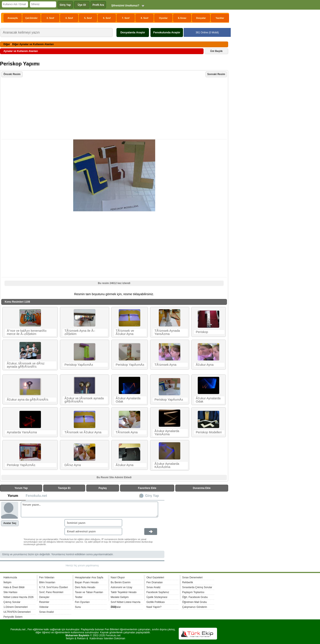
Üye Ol (82, 5)
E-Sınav (182, 18)
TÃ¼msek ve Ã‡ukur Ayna (125, 332)
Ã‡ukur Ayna (205, 365)
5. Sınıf (88, 18)
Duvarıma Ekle (202, 488)
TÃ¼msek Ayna (165, 365)
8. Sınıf (145, 18)
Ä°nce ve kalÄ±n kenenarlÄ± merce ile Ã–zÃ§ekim (27, 332)
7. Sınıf (126, 18)
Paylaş (103, 488)
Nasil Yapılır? (154, 607)
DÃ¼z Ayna (73, 465)
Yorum (13, 496)
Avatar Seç (10, 523)
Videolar (44, 607)
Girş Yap (152, 496)
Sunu (78, 607)
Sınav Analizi (47, 612)
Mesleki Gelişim (120, 597)
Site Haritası (10, 592)
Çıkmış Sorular (12, 602)
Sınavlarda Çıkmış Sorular (197, 587)
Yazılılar (220, 18)
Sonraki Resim (216, 74)
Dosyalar (201, 18)
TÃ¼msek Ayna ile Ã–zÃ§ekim (80, 332)
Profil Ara (98, 5)
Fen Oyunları (82, 602)
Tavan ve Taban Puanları (89, 592)
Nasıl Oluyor (118, 577)
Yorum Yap (21, 488)
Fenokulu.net (36, 496)
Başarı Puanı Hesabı (87, 582)
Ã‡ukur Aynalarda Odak (128, 400)
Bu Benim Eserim (121, 582)
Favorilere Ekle (147, 488)
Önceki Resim (12, 74)
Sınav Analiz (153, 587)
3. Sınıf (50, 18)
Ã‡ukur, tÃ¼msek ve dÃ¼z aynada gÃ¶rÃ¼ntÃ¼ (26, 365)
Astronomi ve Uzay (121, 587)
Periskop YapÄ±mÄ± (79, 365)
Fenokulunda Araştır (167, 32)
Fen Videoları (47, 577)
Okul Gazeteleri (155, 577)
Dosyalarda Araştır (133, 32)
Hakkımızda (10, 577)
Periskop (202, 332)
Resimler (44, 602)
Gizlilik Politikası (156, 602)
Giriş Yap (65, 5)
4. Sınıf (69, 18)
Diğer (7, 44)
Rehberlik (188, 582)
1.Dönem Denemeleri (16, 607)
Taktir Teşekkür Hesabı (124, 592)
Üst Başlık (216, 51)
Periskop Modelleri (209, 432)
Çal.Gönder (31, 18)
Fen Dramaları (155, 582)
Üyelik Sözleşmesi (157, 597)
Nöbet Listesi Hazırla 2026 (19, 597)
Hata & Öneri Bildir (14, 587)
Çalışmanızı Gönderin (195, 607)
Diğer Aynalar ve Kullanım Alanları (33, 44)
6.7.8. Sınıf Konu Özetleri (54, 587)
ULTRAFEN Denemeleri (17, 612)
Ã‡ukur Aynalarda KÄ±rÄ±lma (167, 465)
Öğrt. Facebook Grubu (195, 597)
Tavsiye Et (64, 488)
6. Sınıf (107, 18)
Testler (79, 597)
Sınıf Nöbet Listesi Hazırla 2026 (126, 603)
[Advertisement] (115, 109)
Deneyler (44, 597)
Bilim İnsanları (47, 582)
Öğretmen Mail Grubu (194, 602)
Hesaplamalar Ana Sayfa (89, 577)
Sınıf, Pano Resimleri (51, 592)
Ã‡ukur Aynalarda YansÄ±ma (167, 433)
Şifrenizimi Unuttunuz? (125, 6)
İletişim (7, 582)
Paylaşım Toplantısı (193, 592)
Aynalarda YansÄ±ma (22, 432)
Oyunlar (163, 18)
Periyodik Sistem (13, 617)
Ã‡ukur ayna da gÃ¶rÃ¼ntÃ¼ (28, 400)
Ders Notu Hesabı (85, 587)
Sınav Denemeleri (192, 577)
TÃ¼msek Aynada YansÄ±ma (167, 332)
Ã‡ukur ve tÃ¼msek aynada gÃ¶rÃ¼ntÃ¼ (84, 400)
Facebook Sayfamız (158, 592)
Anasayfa (13, 18)
